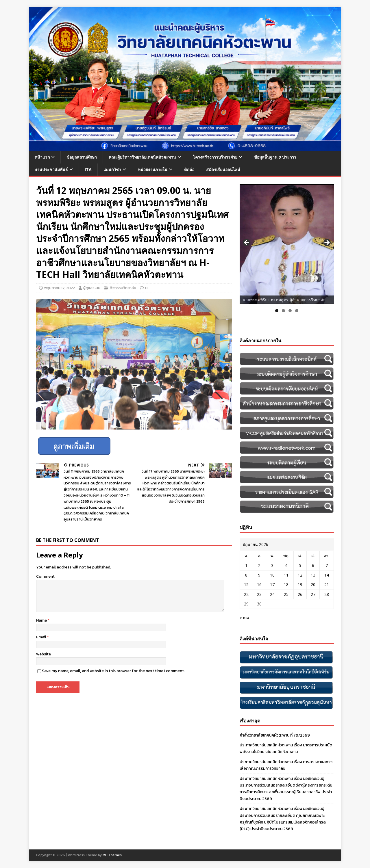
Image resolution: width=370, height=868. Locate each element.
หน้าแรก (42, 157)
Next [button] (327, 243)
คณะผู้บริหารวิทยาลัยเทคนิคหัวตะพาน (142, 157)
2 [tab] (283, 311)
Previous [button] (247, 243)
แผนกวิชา (112, 169)
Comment (45, 576)
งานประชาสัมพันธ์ (51, 169)
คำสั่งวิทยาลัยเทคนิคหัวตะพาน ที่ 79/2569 (275, 735)
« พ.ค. (245, 618)
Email (42, 637)
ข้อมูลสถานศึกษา (82, 157)
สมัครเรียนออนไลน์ (223, 169)
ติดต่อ (189, 169)
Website (44, 654)
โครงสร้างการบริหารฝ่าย (215, 157)
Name (42, 620)
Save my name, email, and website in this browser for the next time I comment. (113, 671)
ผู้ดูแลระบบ (92, 288)
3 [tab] (290, 311)
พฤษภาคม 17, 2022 (60, 288)
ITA (88, 169)
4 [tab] (297, 311)
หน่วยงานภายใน (153, 169)
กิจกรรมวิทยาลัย (123, 288)
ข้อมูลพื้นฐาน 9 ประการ (275, 157)
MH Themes (112, 855)
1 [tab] (277, 311)
